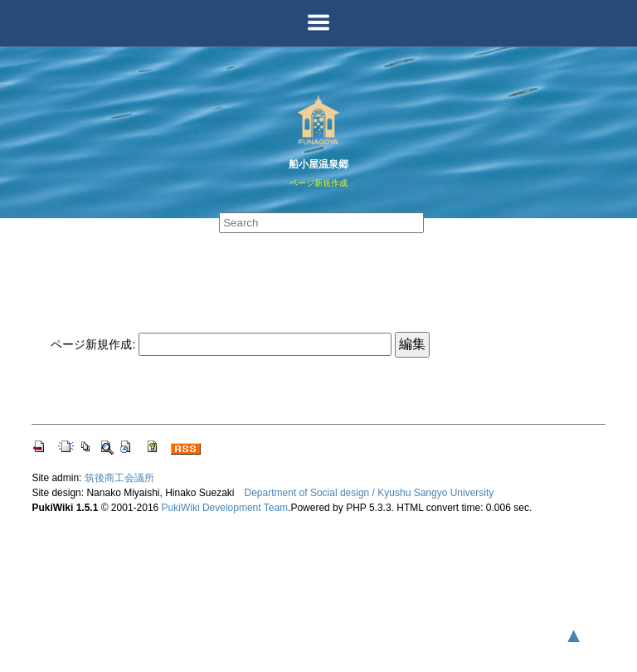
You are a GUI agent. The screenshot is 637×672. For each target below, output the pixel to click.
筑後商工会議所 (119, 478)
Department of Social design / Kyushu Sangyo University (370, 493)
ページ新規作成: (93, 344)
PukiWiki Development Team (225, 508)
